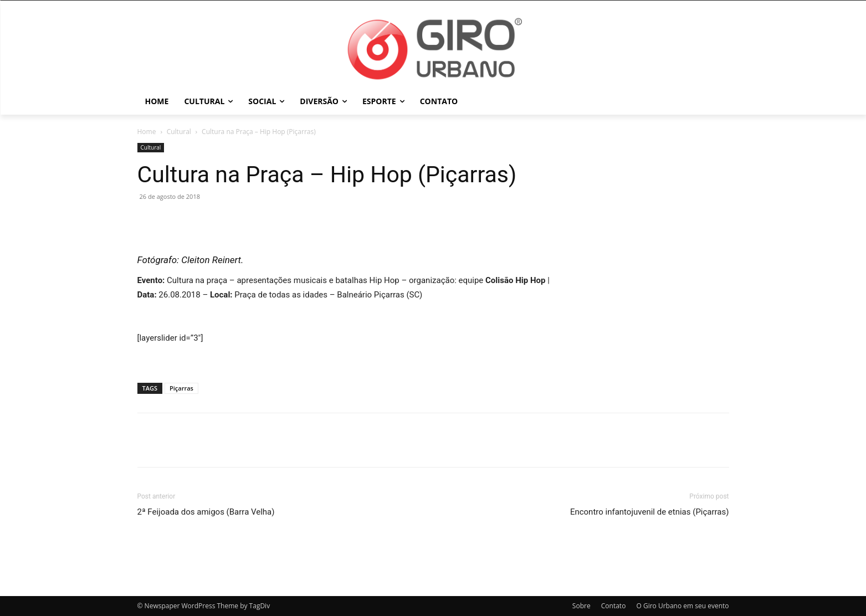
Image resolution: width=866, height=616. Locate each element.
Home (147, 132)
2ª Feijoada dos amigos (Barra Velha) (206, 512)
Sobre (581, 606)
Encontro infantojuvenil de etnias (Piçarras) (650, 512)
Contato (614, 606)
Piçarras (181, 388)
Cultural (179, 132)
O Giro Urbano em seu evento (682, 606)
